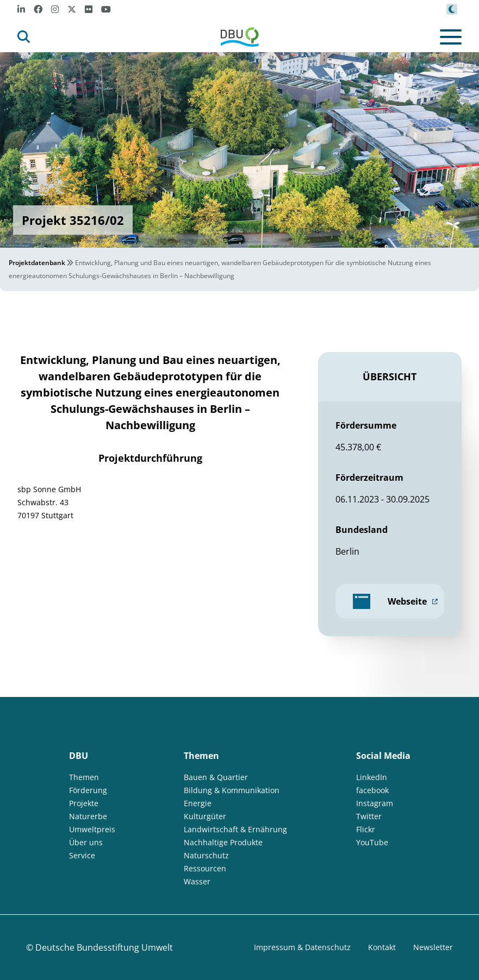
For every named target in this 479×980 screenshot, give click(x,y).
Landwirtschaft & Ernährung (235, 829)
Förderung (88, 790)
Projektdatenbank (37, 263)
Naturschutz (206, 855)
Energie (198, 803)
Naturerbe (88, 816)
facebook (372, 790)
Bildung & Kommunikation (232, 790)
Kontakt (382, 947)
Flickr (366, 829)
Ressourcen (205, 868)
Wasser (197, 881)
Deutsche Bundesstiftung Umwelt (104, 947)
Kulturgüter (205, 816)
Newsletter (433, 947)
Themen (84, 777)
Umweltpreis (92, 829)
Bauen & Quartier (216, 777)
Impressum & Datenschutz (302, 947)
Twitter (369, 816)
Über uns (86, 842)
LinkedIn (372, 777)
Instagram (375, 803)
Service (82, 855)
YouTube (372, 842)
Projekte (84, 803)
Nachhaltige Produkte (223, 842)
